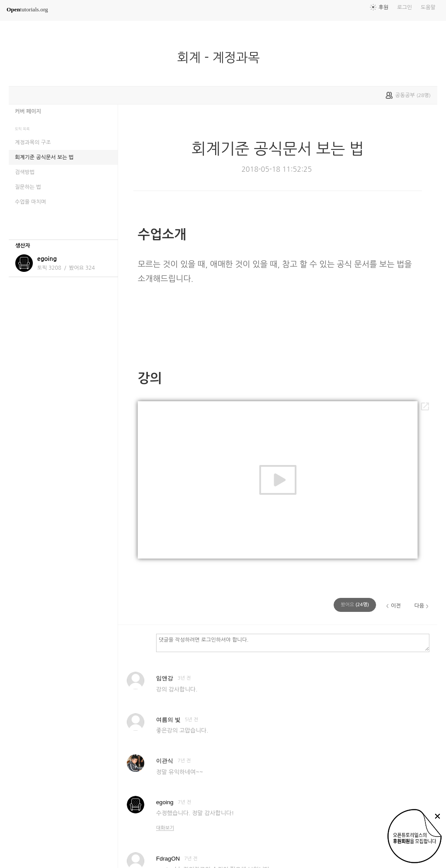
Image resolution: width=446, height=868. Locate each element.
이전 (396, 606)
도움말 (428, 7)
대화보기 (165, 828)
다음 (419, 606)
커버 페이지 (28, 111)
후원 (384, 7)
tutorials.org (27, 9)
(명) (355, 605)
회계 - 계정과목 (222, 58)
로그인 (404, 7)
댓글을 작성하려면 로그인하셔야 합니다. (293, 642)
